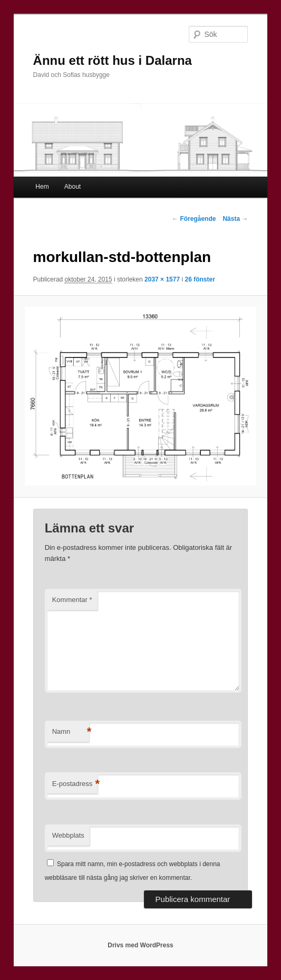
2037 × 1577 (162, 279)
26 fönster (200, 279)
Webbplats (68, 835)
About (72, 187)
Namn (71, 732)
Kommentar (72, 600)
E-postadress (75, 784)
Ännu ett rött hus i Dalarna (113, 60)
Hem (42, 187)
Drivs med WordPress (140, 945)
